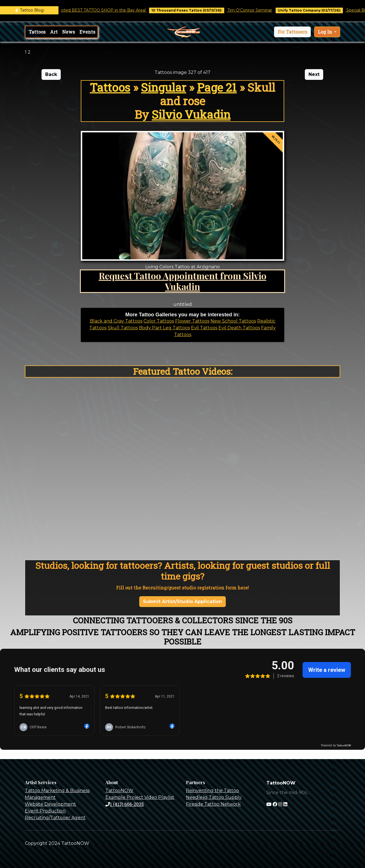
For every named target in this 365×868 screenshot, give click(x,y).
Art (54, 32)
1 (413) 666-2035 (125, 804)
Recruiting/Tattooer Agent (55, 818)
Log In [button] (325, 32)
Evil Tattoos (204, 328)
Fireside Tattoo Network (213, 804)
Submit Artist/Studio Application (182, 601)
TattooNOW (119, 791)
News (69, 32)
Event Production (45, 811)
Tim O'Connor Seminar (255, 10)
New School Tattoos (233, 321)
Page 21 (217, 87)
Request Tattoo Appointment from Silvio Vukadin (183, 281)
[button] (292, 32)
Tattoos (37, 32)
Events (87, 32)
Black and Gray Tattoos (116, 321)
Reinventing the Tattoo (212, 791)
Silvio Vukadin (191, 114)
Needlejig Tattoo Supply (214, 797)
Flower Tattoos (192, 321)
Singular (164, 87)
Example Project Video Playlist (140, 797)
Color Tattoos (159, 321)
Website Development (50, 804)
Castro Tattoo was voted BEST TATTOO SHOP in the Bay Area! (90, 10)
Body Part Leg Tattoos (164, 328)
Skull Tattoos (123, 328)
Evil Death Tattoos (239, 328)
